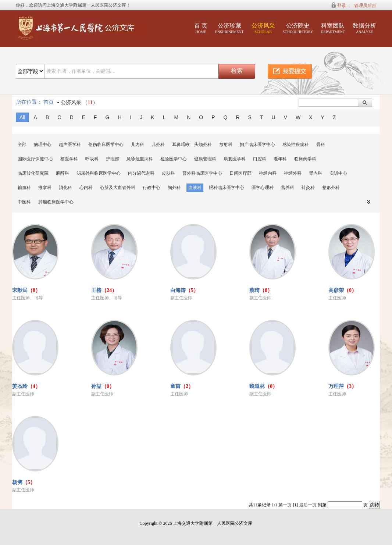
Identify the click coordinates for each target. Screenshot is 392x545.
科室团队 (333, 28)
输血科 (24, 188)
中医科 (24, 202)
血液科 (195, 188)
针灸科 (308, 188)
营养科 (288, 188)
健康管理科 (205, 159)
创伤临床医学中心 (106, 145)
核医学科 (69, 159)
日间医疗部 (240, 173)
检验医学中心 (174, 159)
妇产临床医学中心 (257, 145)
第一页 (285, 505)
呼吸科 (92, 159)
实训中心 (338, 173)
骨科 (321, 145)
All (22, 117)
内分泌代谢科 (141, 173)
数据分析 (364, 28)
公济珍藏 (229, 28)
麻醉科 (63, 173)
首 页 (201, 28)
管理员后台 (365, 6)
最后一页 (308, 505)
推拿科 (45, 188)
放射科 (226, 145)
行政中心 (152, 188)
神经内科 (268, 173)
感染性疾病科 (296, 145)
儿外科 (158, 145)
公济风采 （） (79, 102)
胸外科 (174, 188)
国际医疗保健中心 (35, 159)
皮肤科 (168, 173)
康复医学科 (235, 159)
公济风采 (263, 28)
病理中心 (43, 145)
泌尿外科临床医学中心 (99, 173)
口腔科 (260, 159)
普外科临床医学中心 (202, 173)
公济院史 (298, 28)
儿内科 (138, 145)
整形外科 (331, 188)
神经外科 (293, 173)
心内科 (86, 188)
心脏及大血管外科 (118, 188)
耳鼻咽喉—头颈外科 (192, 145)
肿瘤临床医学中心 (56, 202)
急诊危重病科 (140, 159)
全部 (22, 145)
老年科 (280, 159)
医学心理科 (263, 188)
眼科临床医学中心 (227, 188)
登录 (342, 6)
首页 (49, 102)
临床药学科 (305, 159)
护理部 (113, 159)
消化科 (65, 188)
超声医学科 (70, 145)
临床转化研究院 (33, 173)
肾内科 (316, 173)
